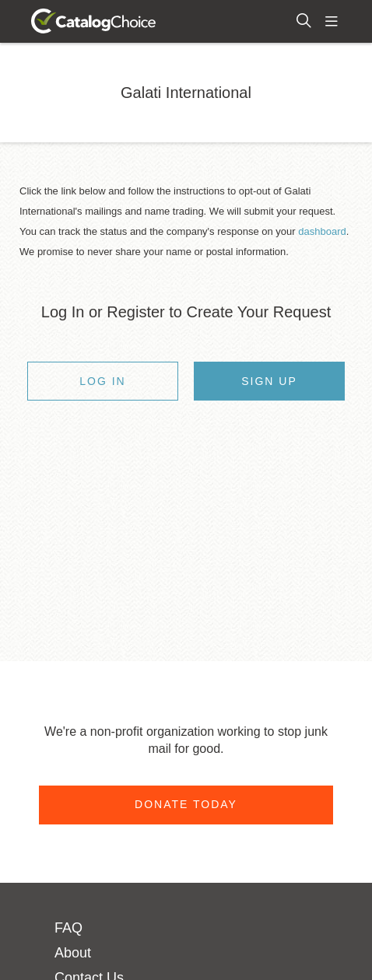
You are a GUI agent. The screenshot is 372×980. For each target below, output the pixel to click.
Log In (102, 381)
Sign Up (269, 381)
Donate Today (186, 804)
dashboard (322, 231)
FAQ (68, 928)
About (73, 953)
